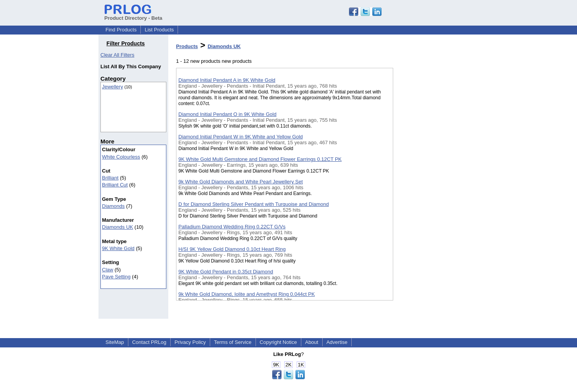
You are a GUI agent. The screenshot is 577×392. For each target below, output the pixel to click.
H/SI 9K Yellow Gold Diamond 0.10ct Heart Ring (232, 249)
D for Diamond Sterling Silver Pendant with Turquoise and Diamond (254, 204)
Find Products (121, 30)
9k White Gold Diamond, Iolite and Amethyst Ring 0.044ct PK (247, 294)
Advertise (337, 342)
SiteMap (115, 342)
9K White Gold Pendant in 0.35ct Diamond (226, 272)
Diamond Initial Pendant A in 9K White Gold (227, 80)
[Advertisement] (432, 201)
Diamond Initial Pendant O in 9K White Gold (227, 114)
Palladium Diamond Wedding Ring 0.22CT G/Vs (232, 227)
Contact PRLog (149, 342)
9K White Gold (118, 248)
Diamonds (113, 206)
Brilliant (110, 178)
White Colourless (121, 157)
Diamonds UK (117, 227)
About (312, 342)
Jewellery (112, 87)
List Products (159, 30)
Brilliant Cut (115, 185)
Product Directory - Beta (133, 15)
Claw (108, 270)
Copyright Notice (278, 342)
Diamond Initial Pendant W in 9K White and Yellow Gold (241, 137)
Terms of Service (233, 342)
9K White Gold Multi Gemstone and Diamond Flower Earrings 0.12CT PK (260, 159)
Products (187, 46)
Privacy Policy (190, 342)
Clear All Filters (117, 55)
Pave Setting (116, 277)
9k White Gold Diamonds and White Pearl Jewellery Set (241, 182)
